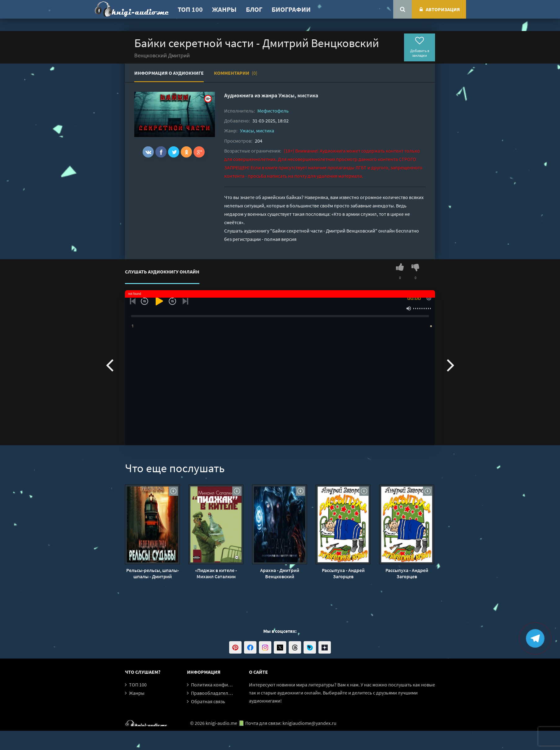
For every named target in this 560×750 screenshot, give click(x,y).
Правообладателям (212, 693)
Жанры (224, 9)
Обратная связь (208, 701)
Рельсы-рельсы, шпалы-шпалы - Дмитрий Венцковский (153, 573)
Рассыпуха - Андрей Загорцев (343, 573)
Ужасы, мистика (298, 95)
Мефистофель (273, 111)
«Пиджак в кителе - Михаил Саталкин (216, 573)
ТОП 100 (190, 9)
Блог (254, 9)
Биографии (291, 9)
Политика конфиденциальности (227, 685)
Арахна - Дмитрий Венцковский (280, 573)
